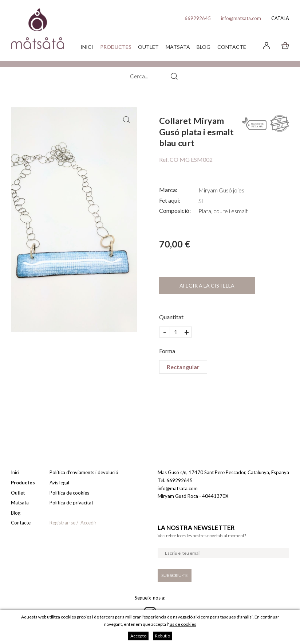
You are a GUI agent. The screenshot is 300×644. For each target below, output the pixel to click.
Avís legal (59, 483)
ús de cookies (183, 624)
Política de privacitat (71, 503)
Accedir (88, 523)
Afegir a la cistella (207, 286)
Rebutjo (163, 636)
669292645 (198, 18)
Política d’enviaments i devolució (84, 472)
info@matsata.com (241, 18)
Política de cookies (69, 493)
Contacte (232, 47)
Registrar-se (62, 523)
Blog (204, 47)
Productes (116, 47)
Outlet (148, 47)
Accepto (138, 636)
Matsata (178, 47)
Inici (87, 47)
